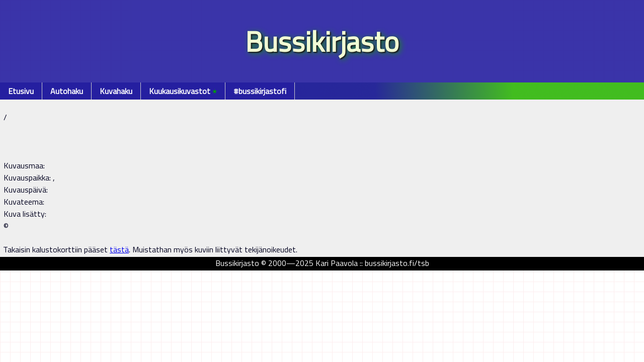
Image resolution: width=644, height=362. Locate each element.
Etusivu (21, 91)
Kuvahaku (116, 91)
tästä (119, 249)
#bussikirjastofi (260, 91)
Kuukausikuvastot (183, 91)
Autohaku (67, 91)
